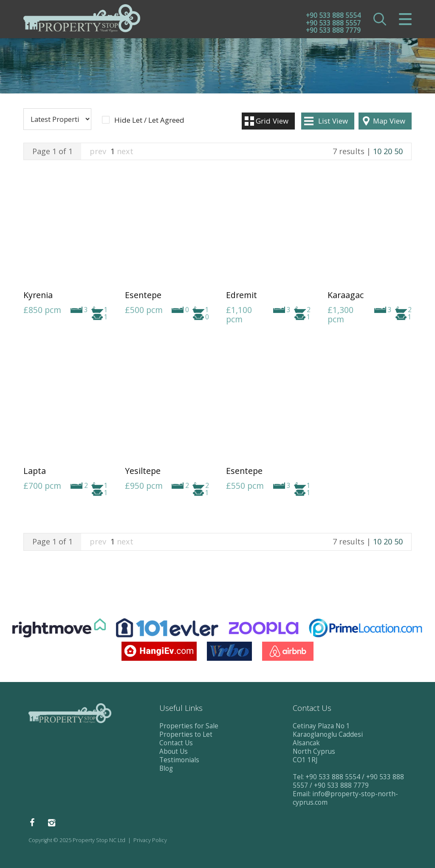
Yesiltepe (143, 471)
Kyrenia (38, 295)
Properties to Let (186, 734)
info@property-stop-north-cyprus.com (345, 798)
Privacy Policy (150, 840)
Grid (272, 121)
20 (388, 151)
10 (377, 151)
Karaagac (346, 295)
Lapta (35, 471)
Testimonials (179, 760)
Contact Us (176, 743)
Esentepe (143, 295)
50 (398, 151)
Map (389, 121)
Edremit (242, 295)
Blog (166, 768)
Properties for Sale (189, 726)
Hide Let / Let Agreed (149, 120)
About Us (174, 751)
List (333, 121)
